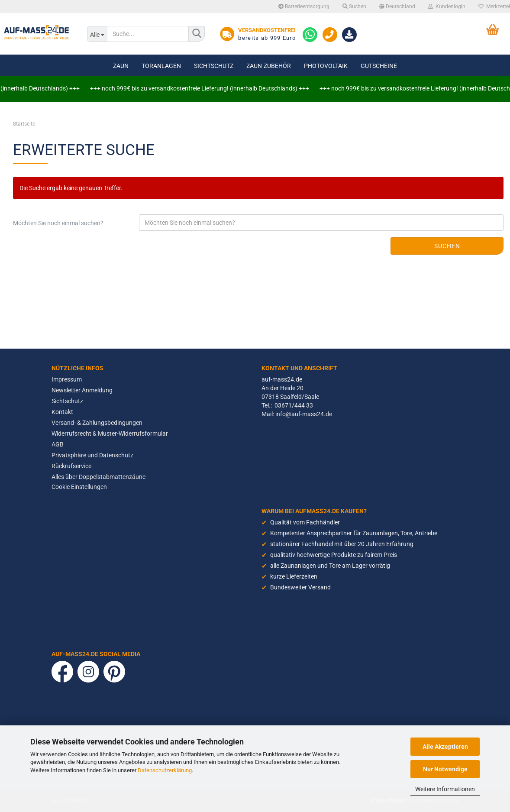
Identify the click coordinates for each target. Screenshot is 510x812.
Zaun (121, 66)
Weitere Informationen (445, 789)
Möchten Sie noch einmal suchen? (58, 223)
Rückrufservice (71, 466)
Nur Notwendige (445, 769)
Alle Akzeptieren (445, 747)
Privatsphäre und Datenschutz (92, 455)
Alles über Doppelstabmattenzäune (98, 477)
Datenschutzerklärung (165, 770)
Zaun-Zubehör (269, 66)
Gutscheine (379, 66)
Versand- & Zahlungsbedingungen (97, 423)
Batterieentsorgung (304, 6)
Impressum (67, 379)
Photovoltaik (326, 66)
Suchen (354, 6)
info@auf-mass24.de (304, 414)
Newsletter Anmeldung (82, 390)
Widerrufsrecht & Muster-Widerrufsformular (110, 433)
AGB (58, 444)
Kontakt (62, 412)
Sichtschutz (214, 66)
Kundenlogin (447, 6)
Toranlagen (161, 66)
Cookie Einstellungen (79, 487)
